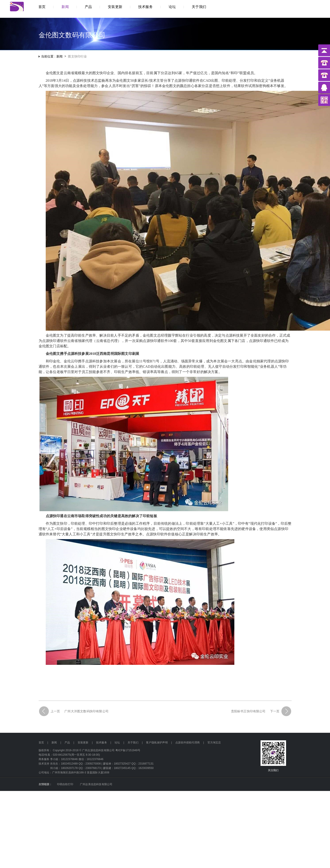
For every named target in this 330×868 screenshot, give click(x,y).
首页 (42, 7)
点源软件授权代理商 (188, 743)
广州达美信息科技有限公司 (96, 784)
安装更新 (83, 743)
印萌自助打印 (65, 784)
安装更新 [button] (115, 7)
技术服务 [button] (145, 7)
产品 (67, 743)
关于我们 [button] (199, 7)
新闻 (54, 743)
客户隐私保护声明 (157, 743)
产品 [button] (88, 7)
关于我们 (133, 743)
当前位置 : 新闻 (52, 56)
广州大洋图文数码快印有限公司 (86, 711)
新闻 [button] (65, 7)
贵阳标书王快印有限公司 (248, 711)
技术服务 (102, 743)
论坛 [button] (172, 7)
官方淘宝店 (214, 743)
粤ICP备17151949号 (128, 750)
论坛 (117, 743)
